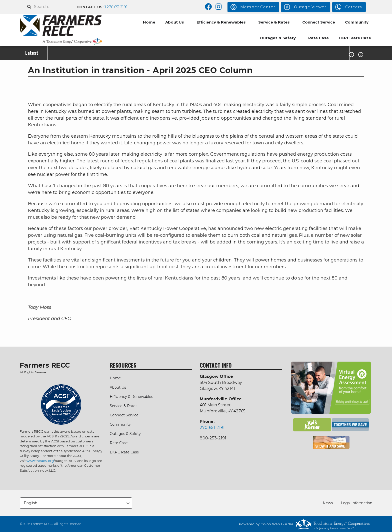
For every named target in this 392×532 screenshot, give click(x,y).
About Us (175, 22)
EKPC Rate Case (355, 38)
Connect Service (319, 22)
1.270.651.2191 (116, 7)
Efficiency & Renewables (221, 22)
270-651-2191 (212, 428)
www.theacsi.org (40, 461)
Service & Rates (274, 22)
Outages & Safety (278, 38)
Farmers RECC (45, 365)
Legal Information (356, 503)
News (328, 503)
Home (149, 22)
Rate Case (318, 38)
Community (357, 22)
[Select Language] (76, 503)
